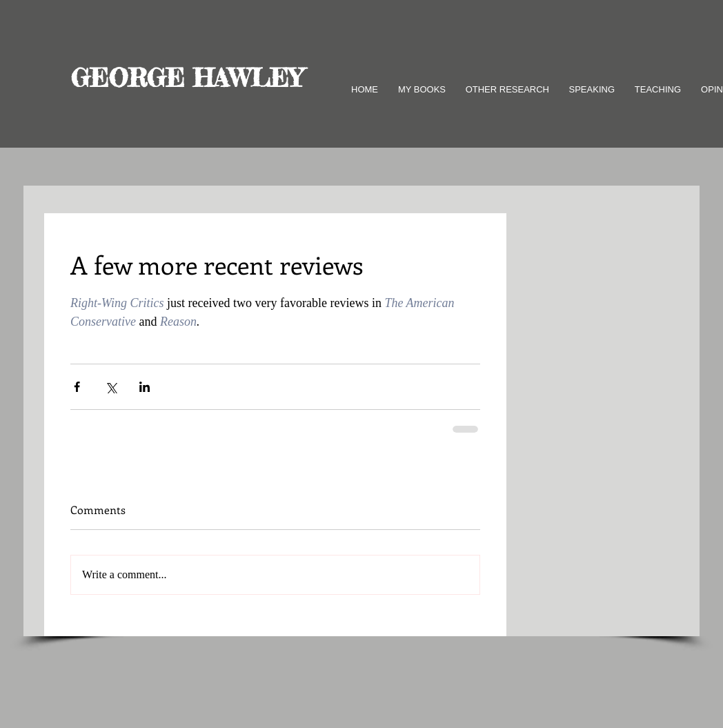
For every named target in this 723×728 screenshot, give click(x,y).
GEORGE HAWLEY (187, 78)
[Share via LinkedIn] (145, 387)
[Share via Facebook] (77, 387)
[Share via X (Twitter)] (111, 387)
